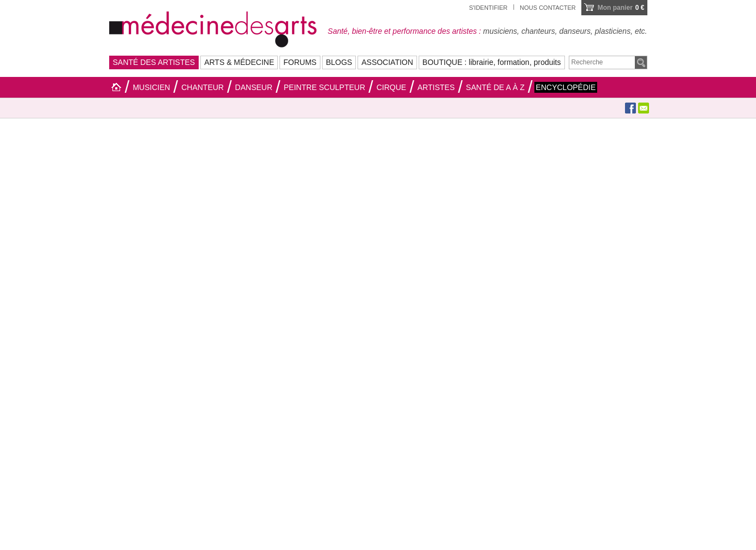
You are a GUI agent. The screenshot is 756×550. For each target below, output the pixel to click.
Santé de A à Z (495, 87)
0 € (621, 8)
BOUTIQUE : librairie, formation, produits (492, 62)
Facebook (630, 108)
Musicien (151, 87)
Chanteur (203, 87)
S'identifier (488, 8)
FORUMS (300, 62)
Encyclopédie (566, 87)
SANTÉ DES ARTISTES (154, 62)
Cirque (391, 87)
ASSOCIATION (387, 62)
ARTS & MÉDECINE (239, 62)
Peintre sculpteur (325, 87)
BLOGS (339, 62)
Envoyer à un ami (644, 108)
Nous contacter (547, 8)
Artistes (436, 87)
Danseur (254, 87)
